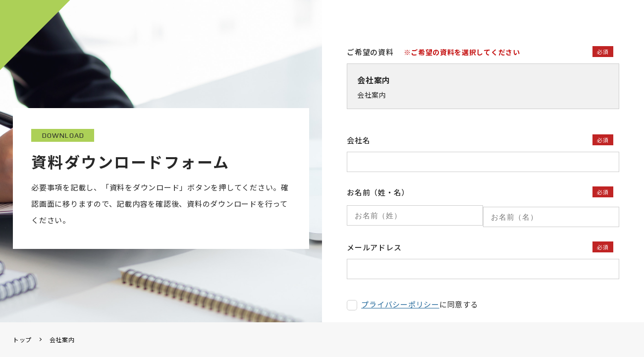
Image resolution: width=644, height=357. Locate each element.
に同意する (420, 301)
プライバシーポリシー (400, 301)
